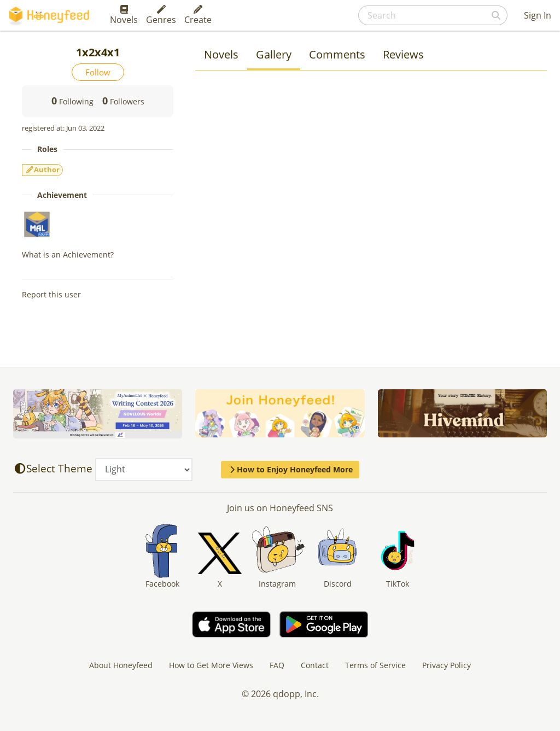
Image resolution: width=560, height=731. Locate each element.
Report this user (51, 294)
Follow (98, 72)
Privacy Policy (447, 665)
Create (198, 15)
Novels (124, 15)
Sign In (538, 15)
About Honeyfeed (121, 665)
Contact (315, 665)
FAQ (277, 665)
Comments (337, 54)
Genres (161, 15)
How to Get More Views (211, 665)
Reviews (403, 54)
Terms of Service (375, 665)
